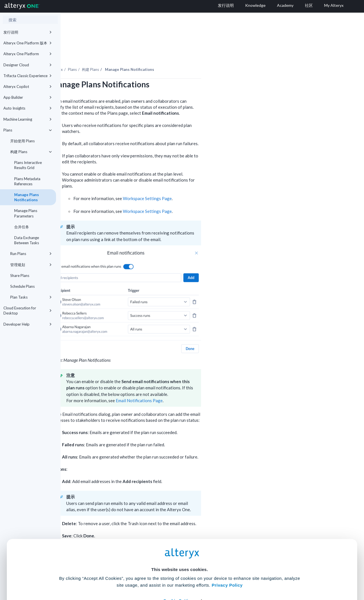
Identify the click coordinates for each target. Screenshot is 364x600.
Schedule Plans (22, 286)
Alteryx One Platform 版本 (28, 43)
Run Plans (31, 254)
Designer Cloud (28, 65)
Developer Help (28, 324)
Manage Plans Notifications (27, 197)
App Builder (28, 97)
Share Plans (20, 276)
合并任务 (22, 227)
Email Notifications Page (200, 385)
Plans (28, 130)
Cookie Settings (180, 558)
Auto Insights (28, 108)
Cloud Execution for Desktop (28, 311)
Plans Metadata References (27, 181)
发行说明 (28, 32)
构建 (151, 54)
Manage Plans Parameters (26, 213)
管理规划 (31, 265)
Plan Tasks (31, 297)
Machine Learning (28, 119)
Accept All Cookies (139, 575)
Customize (226, 575)
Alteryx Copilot (28, 87)
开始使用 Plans (22, 141)
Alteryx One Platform (28, 54)
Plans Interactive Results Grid (28, 165)
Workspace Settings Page (208, 183)
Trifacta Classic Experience (28, 76)
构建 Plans (31, 152)
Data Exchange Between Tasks (27, 240)
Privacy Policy (227, 542)
